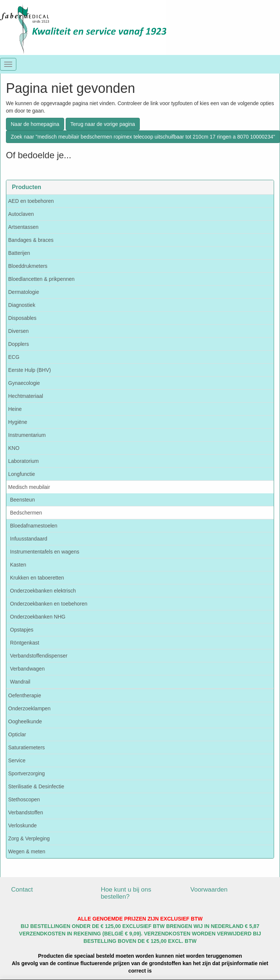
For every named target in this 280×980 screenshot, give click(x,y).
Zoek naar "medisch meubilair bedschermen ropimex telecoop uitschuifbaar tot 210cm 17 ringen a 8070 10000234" (143, 137)
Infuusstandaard (29, 539)
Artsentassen (23, 227)
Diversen (18, 331)
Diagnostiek (22, 305)
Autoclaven (21, 214)
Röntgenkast (25, 643)
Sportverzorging (27, 773)
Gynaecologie (24, 383)
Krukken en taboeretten (37, 578)
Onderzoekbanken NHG (38, 617)
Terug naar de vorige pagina (103, 124)
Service (17, 760)
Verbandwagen (27, 669)
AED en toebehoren (31, 201)
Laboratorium (24, 461)
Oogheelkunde (25, 721)
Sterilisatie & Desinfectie (36, 786)
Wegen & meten (27, 851)
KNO (14, 448)
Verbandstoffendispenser (39, 656)
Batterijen (19, 253)
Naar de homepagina (35, 124)
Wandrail (20, 682)
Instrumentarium (27, 435)
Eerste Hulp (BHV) (29, 370)
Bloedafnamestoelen (34, 526)
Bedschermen (26, 513)
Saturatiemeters (27, 747)
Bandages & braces (31, 240)
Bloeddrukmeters (28, 266)
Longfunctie (22, 474)
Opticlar (17, 734)
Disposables (22, 318)
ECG (14, 357)
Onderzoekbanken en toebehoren (49, 604)
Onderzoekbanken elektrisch (43, 591)
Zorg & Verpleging (29, 838)
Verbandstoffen (26, 812)
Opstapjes (22, 630)
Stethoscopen (24, 799)
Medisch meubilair (29, 487)
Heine (15, 409)
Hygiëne (18, 422)
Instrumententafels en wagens (45, 552)
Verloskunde (22, 825)
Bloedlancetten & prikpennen (41, 279)
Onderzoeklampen (29, 708)
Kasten (18, 565)
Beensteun (22, 500)
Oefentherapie (25, 695)
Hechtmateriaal (26, 396)
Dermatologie (24, 292)
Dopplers (19, 344)
